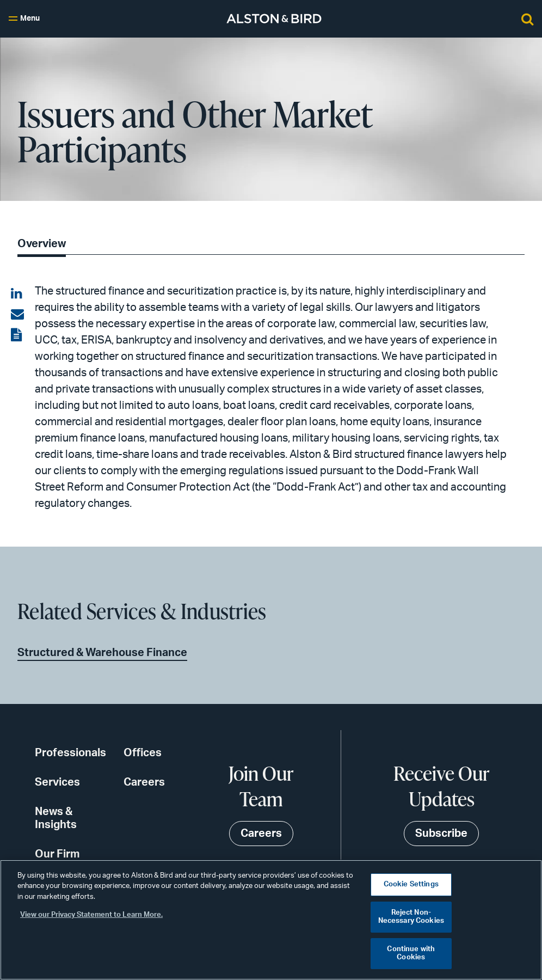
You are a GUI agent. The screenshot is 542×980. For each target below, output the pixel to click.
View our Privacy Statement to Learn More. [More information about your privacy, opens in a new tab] (91, 915)
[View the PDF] (17, 335)
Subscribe (441, 834)
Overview (42, 244)
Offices (143, 753)
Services (57, 782)
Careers (144, 782)
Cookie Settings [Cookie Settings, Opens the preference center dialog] (411, 884)
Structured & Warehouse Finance (102, 653)
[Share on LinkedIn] (17, 294)
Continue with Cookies (411, 954)
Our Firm (57, 854)
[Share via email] (17, 315)
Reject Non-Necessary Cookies (411, 917)
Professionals (70, 753)
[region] (271, 920)
